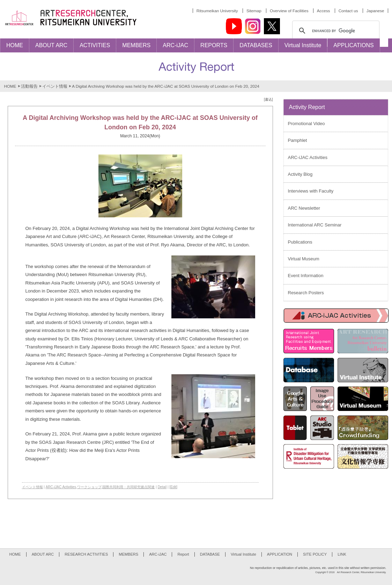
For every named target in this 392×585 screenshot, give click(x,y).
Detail (162, 487)
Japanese (375, 11)
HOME (10, 86)
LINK (342, 554)
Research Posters (306, 293)
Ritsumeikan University (217, 11)
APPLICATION (280, 554)
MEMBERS (128, 554)
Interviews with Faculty (311, 191)
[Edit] (173, 487)
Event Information (306, 276)
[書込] (268, 99)
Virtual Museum (304, 259)
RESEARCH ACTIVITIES (86, 554)
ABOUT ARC (43, 554)
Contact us (348, 11)
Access (324, 11)
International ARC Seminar (315, 225)
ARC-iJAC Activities (61, 487)
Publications (300, 242)
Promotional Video (306, 124)
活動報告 (29, 86)
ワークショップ (89, 487)
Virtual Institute (243, 554)
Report (183, 554)
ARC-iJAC (158, 554)
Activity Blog (300, 174)
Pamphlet (298, 140)
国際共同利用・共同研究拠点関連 (128, 487)
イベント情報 (55, 86)
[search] (335, 31)
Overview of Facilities (289, 11)
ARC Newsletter (304, 208)
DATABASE (210, 554)
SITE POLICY (315, 554)
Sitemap (254, 11)
